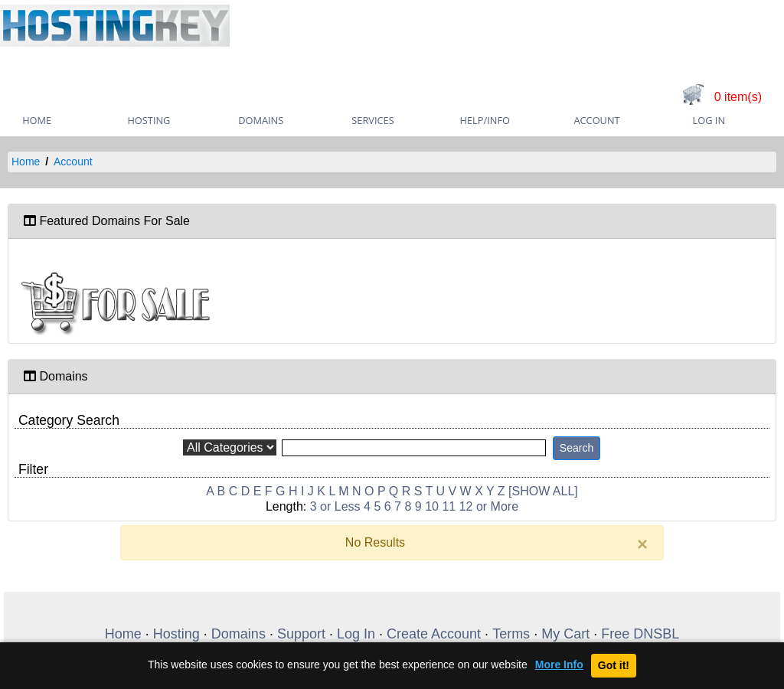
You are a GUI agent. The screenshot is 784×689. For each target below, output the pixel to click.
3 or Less (335, 506)
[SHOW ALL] (543, 491)
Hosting (149, 120)
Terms (511, 634)
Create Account (434, 634)
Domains (261, 120)
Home (26, 162)
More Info (559, 665)
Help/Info (485, 120)
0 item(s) (738, 97)
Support (301, 634)
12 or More (489, 506)
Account (596, 120)
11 (449, 506)
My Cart (565, 634)
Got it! (614, 665)
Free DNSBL (640, 634)
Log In (709, 120)
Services (372, 120)
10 (432, 506)
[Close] (642, 544)
